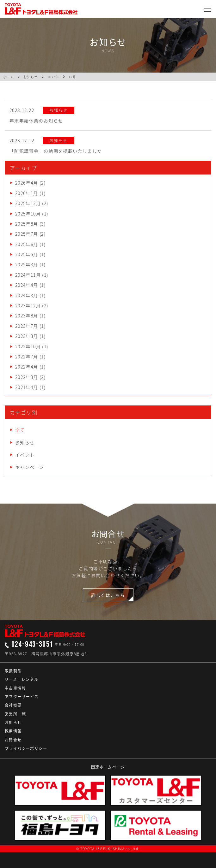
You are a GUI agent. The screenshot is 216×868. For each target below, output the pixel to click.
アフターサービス (22, 697)
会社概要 (13, 705)
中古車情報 (15, 688)
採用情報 (13, 731)
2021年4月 (27, 387)
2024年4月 (27, 285)
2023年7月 (27, 326)
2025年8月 (27, 224)
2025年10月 (28, 214)
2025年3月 (27, 264)
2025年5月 (27, 254)
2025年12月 (28, 203)
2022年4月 (27, 367)
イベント (25, 455)
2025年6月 (27, 244)
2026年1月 (27, 193)
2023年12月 (28, 305)
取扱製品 (13, 671)
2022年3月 (27, 377)
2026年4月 (27, 183)
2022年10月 (28, 346)
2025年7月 (27, 234)
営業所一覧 (15, 714)
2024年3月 (27, 295)
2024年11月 (28, 275)
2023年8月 (27, 316)
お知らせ (25, 442)
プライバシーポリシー (26, 748)
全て (20, 430)
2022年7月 (27, 357)
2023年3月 (27, 336)
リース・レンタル (22, 679)
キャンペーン (30, 467)
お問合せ (13, 740)
